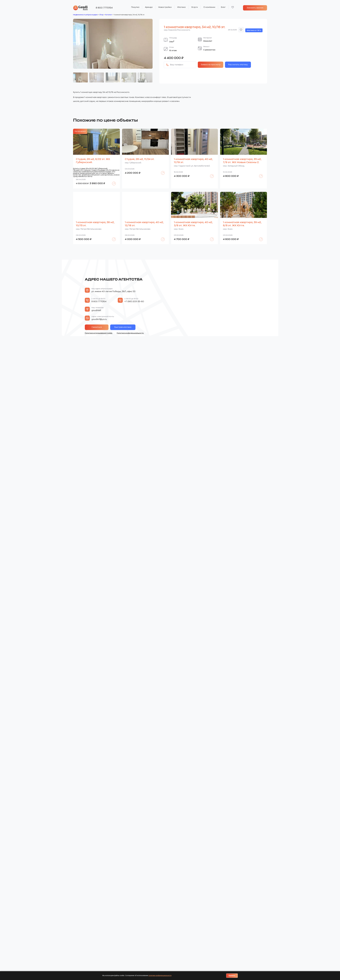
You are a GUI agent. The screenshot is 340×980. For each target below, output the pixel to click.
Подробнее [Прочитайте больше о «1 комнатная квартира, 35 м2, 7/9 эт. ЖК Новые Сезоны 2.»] (260, 174)
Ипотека (181, 7)
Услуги (194, 7)
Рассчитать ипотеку (238, 65)
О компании (209, 7)
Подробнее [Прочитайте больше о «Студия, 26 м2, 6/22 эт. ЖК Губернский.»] (113, 182)
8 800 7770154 (104, 8)
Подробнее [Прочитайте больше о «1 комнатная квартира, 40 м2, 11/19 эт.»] (211, 174)
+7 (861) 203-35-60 (134, 301)
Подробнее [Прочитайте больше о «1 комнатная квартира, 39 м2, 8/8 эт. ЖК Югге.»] (260, 238)
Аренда (149, 7)
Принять (232, 976)
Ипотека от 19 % (254, 30)
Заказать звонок (255, 8)
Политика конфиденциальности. (130, 333)
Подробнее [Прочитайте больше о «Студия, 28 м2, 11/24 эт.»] (162, 171)
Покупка (135, 7)
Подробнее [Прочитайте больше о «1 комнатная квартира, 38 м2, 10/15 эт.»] (113, 238)
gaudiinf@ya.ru (99, 319)
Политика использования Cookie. (99, 333)
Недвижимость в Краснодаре (85, 15)
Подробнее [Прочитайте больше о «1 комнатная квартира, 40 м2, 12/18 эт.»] (162, 238)
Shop (101, 15)
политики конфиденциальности (160, 975)
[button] (241, 30)
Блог (223, 7)
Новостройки (165, 7)
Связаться (97, 327)
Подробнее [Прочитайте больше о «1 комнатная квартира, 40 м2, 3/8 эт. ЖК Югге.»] (211, 238)
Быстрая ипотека (123, 327)
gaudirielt (96, 310)
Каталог (109, 15)
